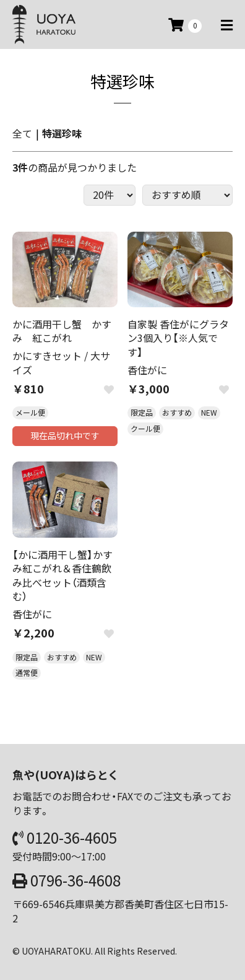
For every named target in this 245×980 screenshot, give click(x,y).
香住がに (147, 370)
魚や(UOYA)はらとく (66, 775)
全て (22, 133)
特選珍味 (62, 133)
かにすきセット (47, 356)
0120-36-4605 (72, 838)
